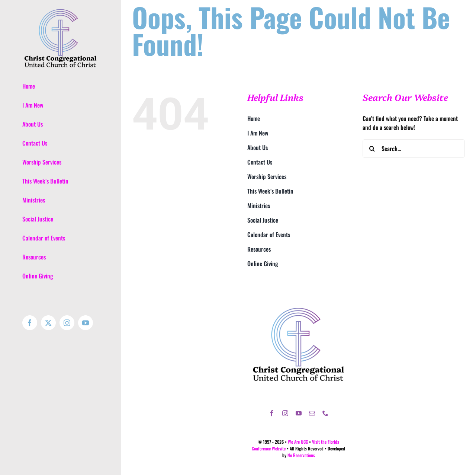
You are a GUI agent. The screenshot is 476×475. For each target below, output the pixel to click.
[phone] (325, 413)
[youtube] (299, 413)
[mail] (312, 413)
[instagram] (285, 413)
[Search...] (414, 149)
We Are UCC (298, 442)
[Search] (372, 149)
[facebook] (272, 413)
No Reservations (301, 455)
